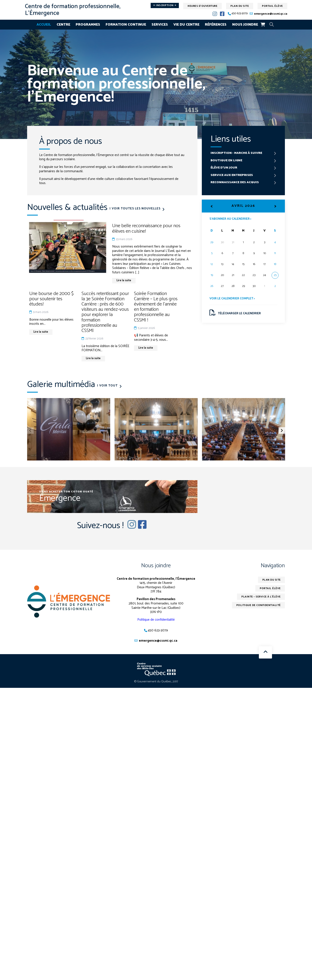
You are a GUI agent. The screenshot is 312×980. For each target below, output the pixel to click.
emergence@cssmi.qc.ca (271, 14)
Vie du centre (186, 25)
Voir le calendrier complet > (232, 299)
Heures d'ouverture (202, 6)
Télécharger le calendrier (235, 313)
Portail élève (272, 6)
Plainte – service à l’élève (261, 597)
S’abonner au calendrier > (230, 219)
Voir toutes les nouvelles (136, 209)
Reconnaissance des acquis (235, 183)
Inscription (165, 5)
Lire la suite (124, 280)
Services (160, 25)
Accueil (44, 25)
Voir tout (109, 386)
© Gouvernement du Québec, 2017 (156, 682)
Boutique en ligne (226, 161)
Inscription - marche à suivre (236, 153)
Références (216, 25)
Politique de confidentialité (156, 620)
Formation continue (126, 25)
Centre (63, 25)
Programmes (88, 25)
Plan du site (240, 6)
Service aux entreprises (232, 175)
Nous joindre (245, 25)
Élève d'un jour (224, 168)
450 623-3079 (240, 14)
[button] (282, 430)
